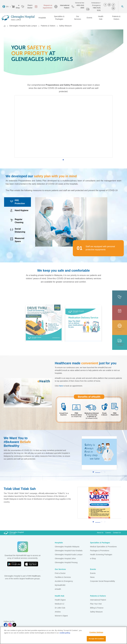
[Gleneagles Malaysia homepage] (18, 18)
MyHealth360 (60, 585)
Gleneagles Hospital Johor (65, 558)
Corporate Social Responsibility (103, 581)
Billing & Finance (97, 608)
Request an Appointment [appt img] (43, 7)
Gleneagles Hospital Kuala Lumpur (23, 26)
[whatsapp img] (113, 8)
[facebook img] (106, 5)
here (61, 386)
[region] (63, 635)
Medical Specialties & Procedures (103, 547)
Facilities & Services (63, 577)
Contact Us (117, 533)
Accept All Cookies (96, 639)
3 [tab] (105, 473)
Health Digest (60, 600)
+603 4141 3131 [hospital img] (93, 9)
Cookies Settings (96, 632)
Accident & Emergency (64, 581)
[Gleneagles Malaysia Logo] (14, 533)
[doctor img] (120, 298)
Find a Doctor (60, 573)
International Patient (98, 600)
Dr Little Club (60, 608)
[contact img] (120, 342)
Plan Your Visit (96, 604)
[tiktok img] (113, 5)
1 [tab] (64, 160)
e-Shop (93, 558)
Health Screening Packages (101, 555)
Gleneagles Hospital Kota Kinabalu (69, 551)
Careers (108, 533)
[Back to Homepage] (5, 26)
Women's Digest (61, 616)
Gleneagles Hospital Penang (66, 562)
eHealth (58, 589)
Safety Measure (96, 612)
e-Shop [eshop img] (15, 7)
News (92, 577)
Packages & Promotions (100, 551)
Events (93, 573)
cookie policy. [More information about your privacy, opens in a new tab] (65, 633)
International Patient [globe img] (62, 7)
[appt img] (120, 313)
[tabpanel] (63, 126)
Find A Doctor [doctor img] (27, 7)
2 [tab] (102, 473)
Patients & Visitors (48, 26)
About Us (100, 533)
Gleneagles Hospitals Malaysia (67, 547)
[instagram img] (109, 5)
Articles (58, 612)
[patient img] (120, 328)
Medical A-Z (60, 604)
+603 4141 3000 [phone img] (78, 7)
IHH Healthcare (34, 576)
